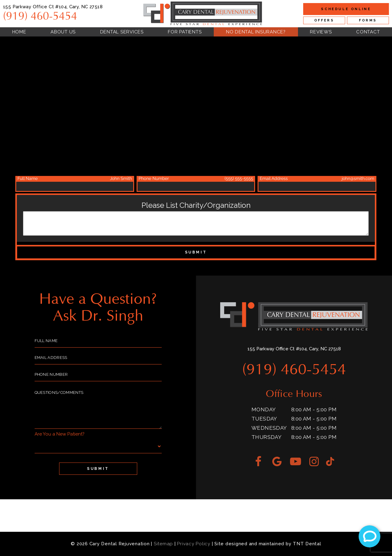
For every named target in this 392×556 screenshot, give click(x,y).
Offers (324, 20)
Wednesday (269, 428)
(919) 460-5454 (40, 16)
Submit (196, 252)
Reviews (321, 32)
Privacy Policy (194, 544)
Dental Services (122, 32)
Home (19, 32)
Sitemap (163, 544)
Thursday (266, 437)
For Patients (185, 32)
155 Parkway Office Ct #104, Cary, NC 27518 (53, 7)
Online (346, 9)
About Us (63, 32)
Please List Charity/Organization (196, 205)
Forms (368, 20)
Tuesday (264, 419)
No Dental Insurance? (256, 32)
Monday (264, 409)
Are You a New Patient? (60, 434)
